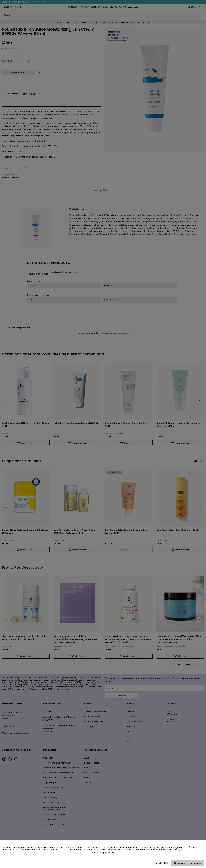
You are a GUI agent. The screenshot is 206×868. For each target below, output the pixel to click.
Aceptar (196, 863)
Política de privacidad (103, 853)
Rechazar (180, 863)
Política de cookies (47, 850)
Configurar (162, 863)
